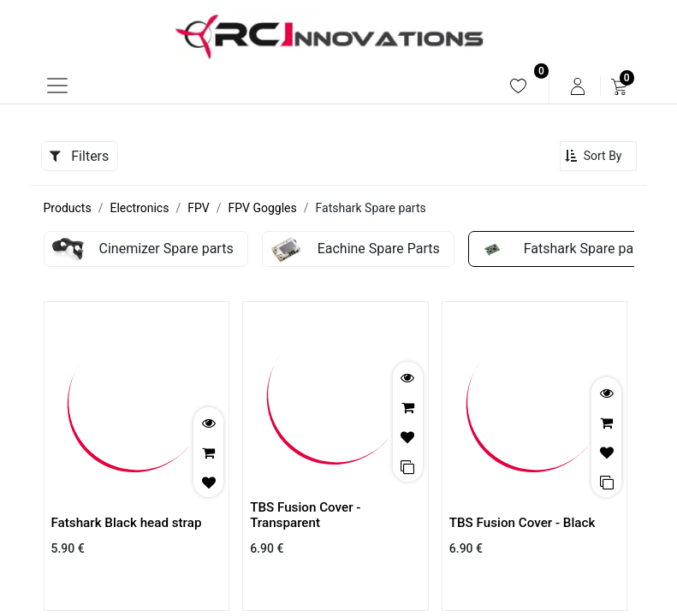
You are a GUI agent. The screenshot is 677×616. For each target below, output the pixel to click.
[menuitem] (518, 86)
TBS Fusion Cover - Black (523, 523)
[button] (598, 156)
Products (68, 208)
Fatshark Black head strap (127, 523)
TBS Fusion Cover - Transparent (305, 515)
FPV (198, 208)
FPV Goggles (262, 208)
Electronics (139, 208)
